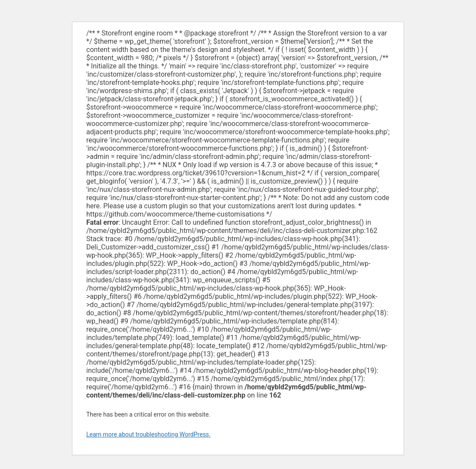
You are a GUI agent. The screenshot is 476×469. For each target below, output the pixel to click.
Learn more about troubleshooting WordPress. (148, 434)
